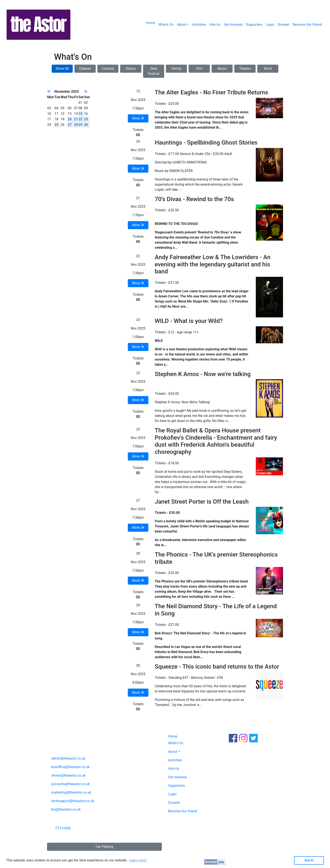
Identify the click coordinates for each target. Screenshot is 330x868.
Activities (199, 25)
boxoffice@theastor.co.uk (70, 767)
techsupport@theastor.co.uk (73, 801)
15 (80, 114)
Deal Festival (154, 71)
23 (86, 119)
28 (76, 125)
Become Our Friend (307, 25)
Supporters (254, 25)
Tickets (138, 132)
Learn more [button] (138, 860)
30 (86, 125)
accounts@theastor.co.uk (70, 784)
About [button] (182, 25)
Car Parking (104, 847)
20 (70, 119)
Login (270, 25)
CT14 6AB (63, 828)
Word (268, 69)
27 (70, 125)
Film (199, 69)
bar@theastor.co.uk (66, 809)
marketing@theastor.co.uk (71, 792)
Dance (131, 69)
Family (176, 69)
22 (80, 119)
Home (150, 23)
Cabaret (85, 69)
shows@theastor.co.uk (68, 775)
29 (80, 125)
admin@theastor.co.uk (68, 758)
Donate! (284, 25)
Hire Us (215, 25)
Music (222, 69)
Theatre (245, 69)
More (138, 118)
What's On (166, 25)
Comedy (108, 69)
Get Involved (233, 25)
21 (76, 119)
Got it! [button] (309, 860)
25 (56, 125)
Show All (62, 69)
